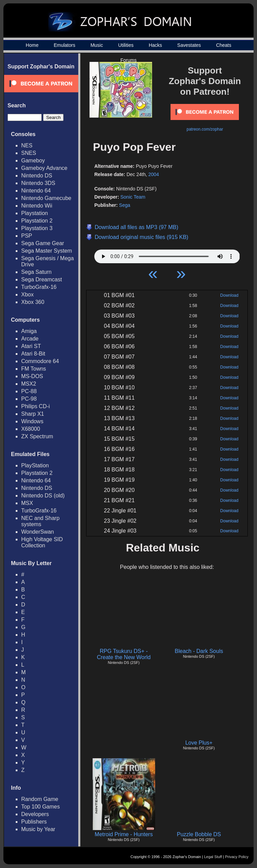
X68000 (31, 429)
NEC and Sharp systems (40, 521)
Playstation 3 (37, 228)
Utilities (126, 45)
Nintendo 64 (36, 191)
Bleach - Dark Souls (199, 651)
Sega (125, 205)
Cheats (224, 45)
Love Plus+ (199, 743)
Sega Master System (47, 251)
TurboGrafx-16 (39, 287)
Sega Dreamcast (42, 279)
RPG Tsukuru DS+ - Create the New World (124, 654)
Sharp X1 (33, 414)
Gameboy (33, 161)
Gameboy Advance (44, 168)
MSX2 (29, 384)
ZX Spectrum (37, 436)
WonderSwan (38, 532)
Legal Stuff (213, 857)
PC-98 (29, 399)
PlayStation (35, 465)
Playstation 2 (37, 221)
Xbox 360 (33, 302)
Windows (32, 421)
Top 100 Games (40, 807)
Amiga (29, 331)
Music (97, 45)
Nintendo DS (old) (43, 496)
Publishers (34, 822)
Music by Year (38, 829)
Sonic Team (133, 197)
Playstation (35, 213)
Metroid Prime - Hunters (124, 834)
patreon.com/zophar (205, 129)
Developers (35, 814)
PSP (27, 236)
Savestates (189, 45)
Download (229, 295)
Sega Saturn (36, 272)
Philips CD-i (36, 406)
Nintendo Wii (37, 206)
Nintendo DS (37, 176)
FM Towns (34, 369)
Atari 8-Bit (33, 354)
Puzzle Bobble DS (199, 834)
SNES (29, 153)
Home (32, 45)
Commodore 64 (40, 361)
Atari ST (31, 346)
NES (27, 145)
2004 (154, 174)
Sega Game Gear (43, 243)
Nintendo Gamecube (46, 198)
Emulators (64, 45)
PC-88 (29, 391)
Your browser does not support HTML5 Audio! (167, 255)
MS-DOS (32, 376)
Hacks (155, 45)
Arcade (30, 339)
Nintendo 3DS (38, 183)
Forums (128, 60)
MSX (27, 503)
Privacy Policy (237, 857)
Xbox (27, 295)
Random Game (40, 799)
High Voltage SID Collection (42, 542)
